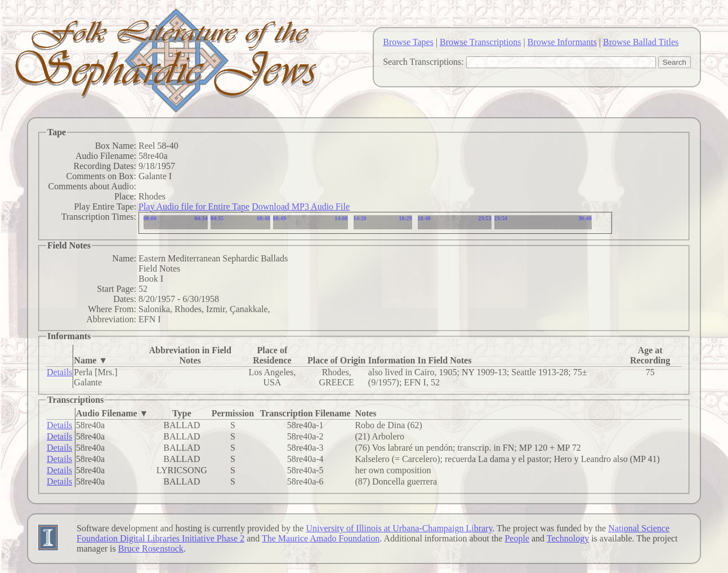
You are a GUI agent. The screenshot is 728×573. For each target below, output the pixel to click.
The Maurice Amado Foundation (321, 538)
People (517, 538)
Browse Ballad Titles (641, 42)
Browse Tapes (408, 42)
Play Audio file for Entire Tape (194, 206)
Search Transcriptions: (423, 62)
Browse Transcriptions (480, 42)
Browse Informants (562, 42)
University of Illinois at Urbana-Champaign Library (399, 528)
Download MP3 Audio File (301, 206)
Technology (568, 538)
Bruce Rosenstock (151, 548)
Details (59, 372)
